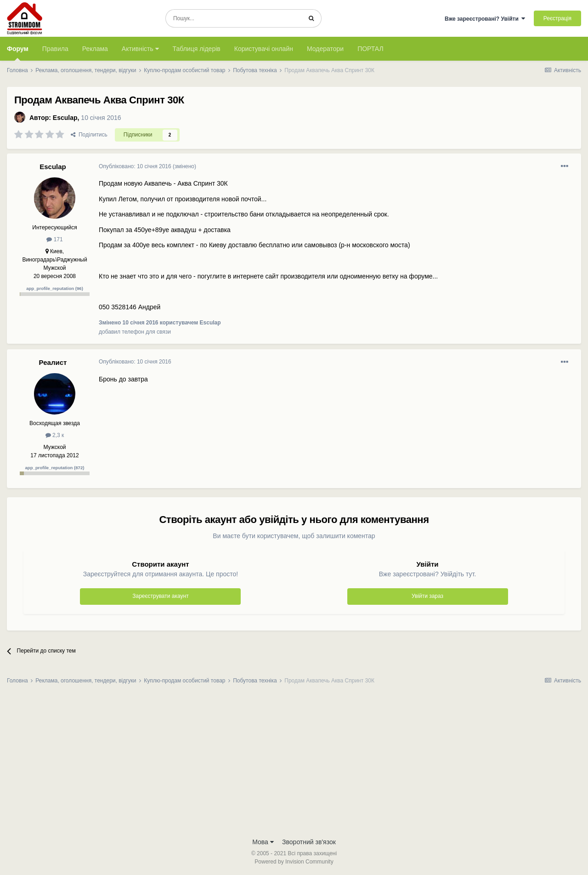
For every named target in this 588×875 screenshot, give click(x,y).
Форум (18, 53)
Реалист (53, 362)
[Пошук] (234, 18)
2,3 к (55, 435)
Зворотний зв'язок (309, 842)
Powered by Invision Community (294, 862)
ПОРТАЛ (370, 49)
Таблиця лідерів (197, 49)
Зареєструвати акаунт (160, 596)
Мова (263, 842)
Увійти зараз (427, 596)
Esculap (65, 118)
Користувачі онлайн (264, 49)
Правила (55, 49)
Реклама (95, 49)
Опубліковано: (135, 166)
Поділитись (89, 135)
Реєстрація (557, 18)
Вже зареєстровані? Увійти (485, 19)
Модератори (325, 49)
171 (54, 239)
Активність (140, 49)
